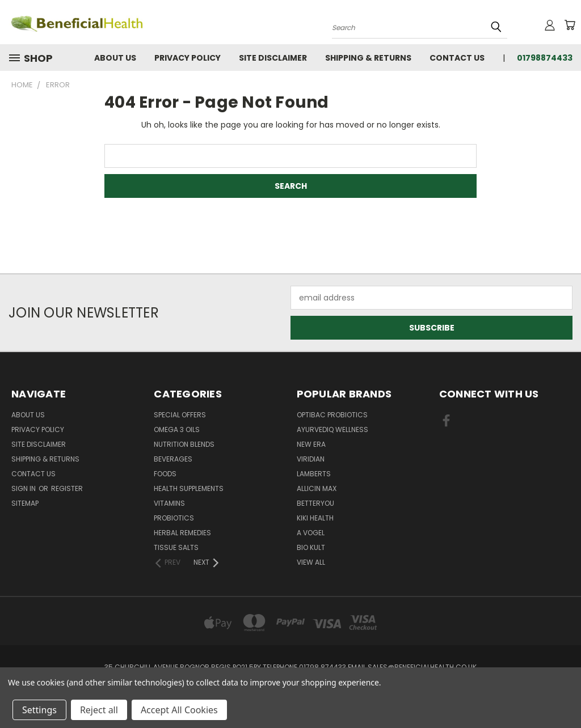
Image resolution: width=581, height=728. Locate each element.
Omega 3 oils (177, 429)
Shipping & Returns (368, 58)
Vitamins (169, 503)
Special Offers (180, 415)
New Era (311, 444)
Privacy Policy (188, 58)
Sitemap (25, 503)
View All (311, 562)
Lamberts (314, 474)
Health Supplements (189, 488)
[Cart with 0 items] (570, 25)
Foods (165, 474)
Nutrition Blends (184, 444)
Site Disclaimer (273, 58)
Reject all (99, 710)
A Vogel (311, 533)
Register (67, 488)
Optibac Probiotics (332, 415)
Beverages (173, 459)
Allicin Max (317, 488)
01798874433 (545, 58)
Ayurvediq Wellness (332, 429)
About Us (115, 58)
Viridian (311, 459)
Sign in (24, 488)
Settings (39, 710)
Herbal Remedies (182, 533)
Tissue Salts (176, 547)
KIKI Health (315, 518)
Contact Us (457, 58)
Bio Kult (311, 547)
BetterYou (315, 503)
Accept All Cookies (179, 710)
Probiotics (174, 518)
